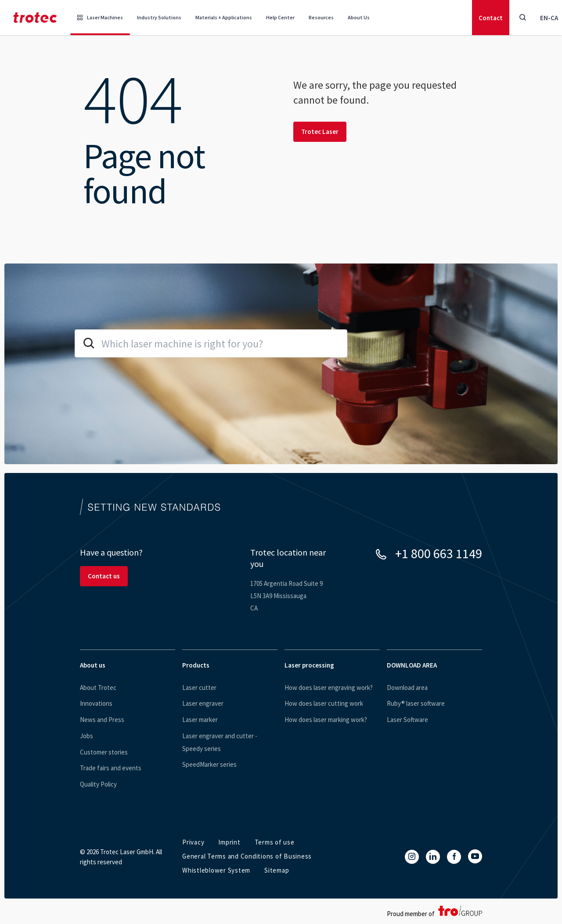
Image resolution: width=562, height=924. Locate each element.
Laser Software (407, 720)
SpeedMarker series (209, 764)
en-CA (549, 18)
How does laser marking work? (326, 720)
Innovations (96, 703)
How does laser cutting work (324, 703)
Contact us (104, 576)
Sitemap (277, 870)
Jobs (86, 736)
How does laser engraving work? (329, 688)
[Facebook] (454, 857)
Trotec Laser (320, 132)
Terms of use (275, 842)
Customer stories (104, 752)
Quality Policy (98, 784)
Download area (407, 688)
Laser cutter (199, 688)
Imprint (229, 842)
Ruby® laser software (416, 703)
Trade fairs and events (111, 768)
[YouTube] (475, 856)
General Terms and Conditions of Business (247, 856)
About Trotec (98, 688)
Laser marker (200, 720)
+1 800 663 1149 (439, 553)
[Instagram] (412, 857)
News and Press (102, 720)
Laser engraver (203, 703)
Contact (491, 18)
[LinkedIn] (433, 857)
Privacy (193, 842)
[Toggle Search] (522, 18)
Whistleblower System (216, 870)
